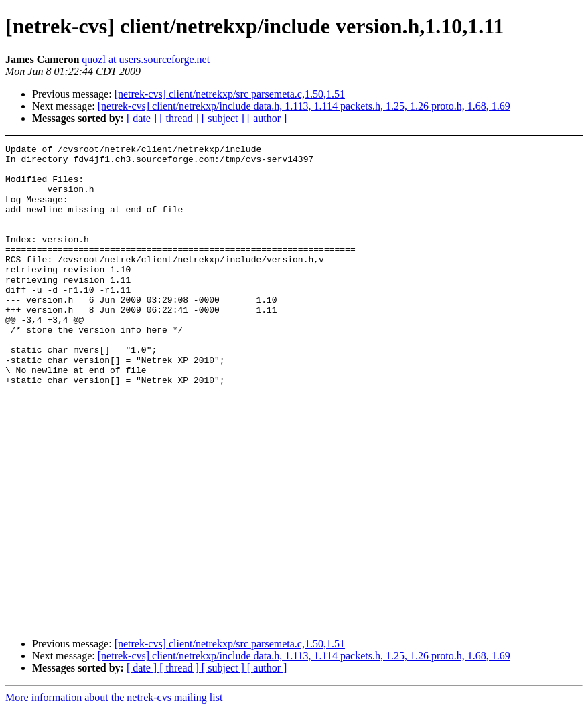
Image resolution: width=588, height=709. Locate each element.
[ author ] (267, 118)
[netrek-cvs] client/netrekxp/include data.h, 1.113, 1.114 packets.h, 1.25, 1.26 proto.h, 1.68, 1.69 (304, 106)
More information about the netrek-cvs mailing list (114, 697)
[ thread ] (180, 118)
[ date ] (143, 118)
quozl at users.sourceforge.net (146, 59)
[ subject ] (224, 118)
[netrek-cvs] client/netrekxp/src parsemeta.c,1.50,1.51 (230, 94)
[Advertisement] (538, 178)
